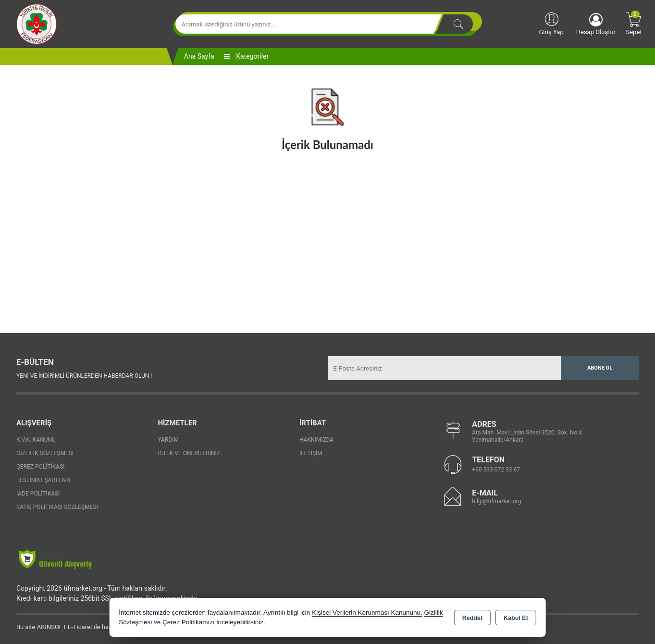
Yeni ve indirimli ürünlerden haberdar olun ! (84, 376)
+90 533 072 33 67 (496, 470)
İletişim (311, 453)
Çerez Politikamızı (189, 622)
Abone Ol (600, 368)
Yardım (168, 440)
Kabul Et (516, 618)
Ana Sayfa (199, 56)
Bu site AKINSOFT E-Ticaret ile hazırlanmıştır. (79, 627)
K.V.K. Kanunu (36, 440)
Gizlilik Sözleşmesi (45, 453)
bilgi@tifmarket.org (496, 501)
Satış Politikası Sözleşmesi (57, 507)
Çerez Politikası (41, 467)
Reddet (472, 618)
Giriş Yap (551, 23)
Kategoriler (246, 56)
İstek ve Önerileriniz (189, 453)
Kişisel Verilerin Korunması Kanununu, (367, 613)
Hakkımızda (316, 440)
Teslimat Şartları (43, 480)
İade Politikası (38, 494)
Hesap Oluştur (596, 24)
